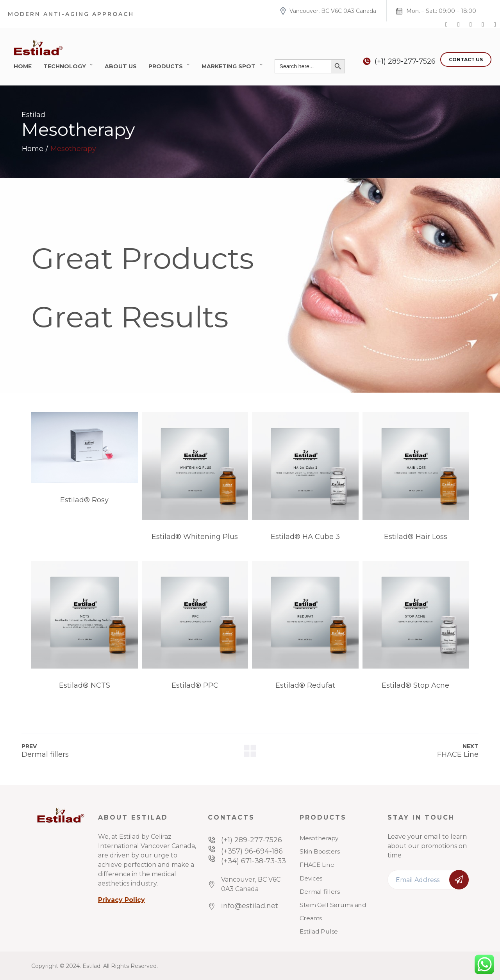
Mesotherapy (319, 838)
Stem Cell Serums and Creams (333, 912)
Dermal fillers (320, 892)
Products (166, 66)
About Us (121, 66)
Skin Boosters (320, 852)
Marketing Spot (229, 66)
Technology (65, 66)
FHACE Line (317, 865)
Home (23, 66)
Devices (311, 878)
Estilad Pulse (319, 932)
